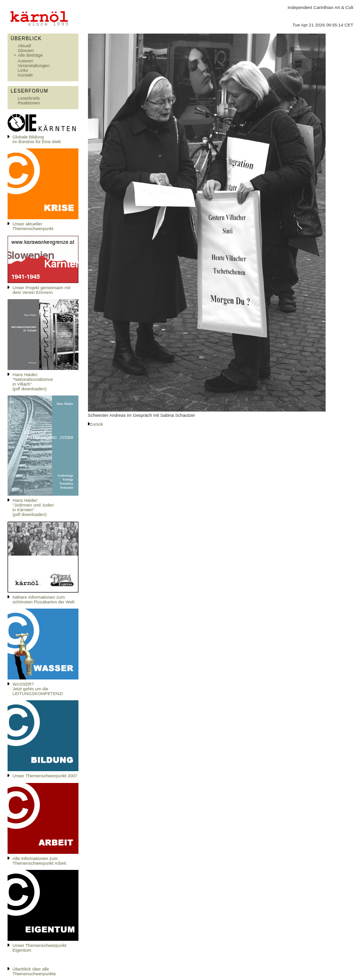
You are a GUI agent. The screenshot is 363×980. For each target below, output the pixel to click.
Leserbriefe (29, 98)
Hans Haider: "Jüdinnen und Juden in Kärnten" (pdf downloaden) (33, 507)
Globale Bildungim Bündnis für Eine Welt (37, 139)
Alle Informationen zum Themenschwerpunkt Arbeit (39, 861)
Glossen (26, 51)
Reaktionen (29, 103)
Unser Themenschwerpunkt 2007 (45, 776)
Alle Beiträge (30, 55)
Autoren (26, 61)
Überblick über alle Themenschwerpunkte (35, 971)
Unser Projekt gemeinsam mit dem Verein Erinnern (42, 290)
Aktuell (25, 46)
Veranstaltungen (34, 66)
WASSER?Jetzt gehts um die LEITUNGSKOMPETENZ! (38, 689)
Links (23, 70)
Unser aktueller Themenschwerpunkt (33, 226)
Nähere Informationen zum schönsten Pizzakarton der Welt (44, 600)
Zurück (97, 424)
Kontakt (26, 75)
